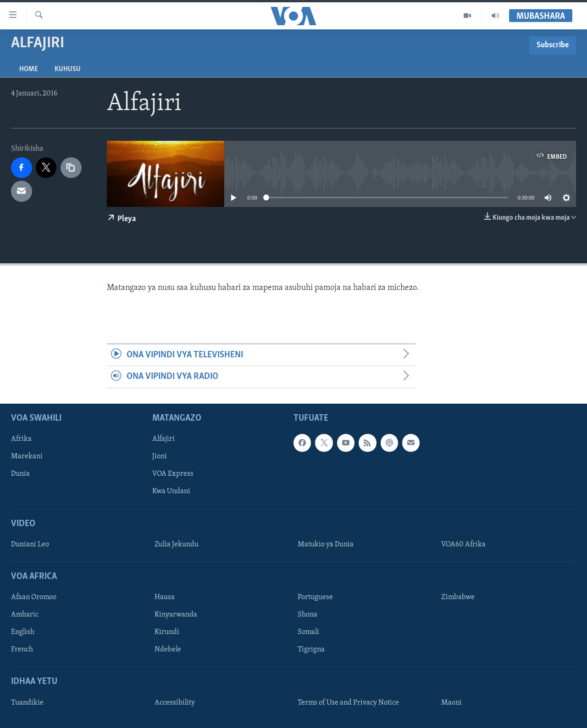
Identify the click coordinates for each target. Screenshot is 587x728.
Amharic (25, 615)
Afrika (21, 439)
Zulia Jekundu (177, 545)
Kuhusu (68, 69)
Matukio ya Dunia (326, 545)
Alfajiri (163, 439)
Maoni (451, 703)
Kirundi (167, 632)
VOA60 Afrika (463, 545)
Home (29, 69)
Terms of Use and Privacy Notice (348, 703)
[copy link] (71, 168)
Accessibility (175, 703)
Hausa (165, 597)
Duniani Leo (30, 545)
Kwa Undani (171, 491)
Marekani (27, 456)
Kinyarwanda (176, 615)
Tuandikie (27, 703)
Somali (308, 632)
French (22, 650)
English (23, 632)
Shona (307, 615)
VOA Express (173, 474)
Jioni (160, 456)
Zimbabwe (458, 597)
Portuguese (315, 597)
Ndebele (168, 650)
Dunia (20, 474)
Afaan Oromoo (34, 597)
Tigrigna (311, 650)
